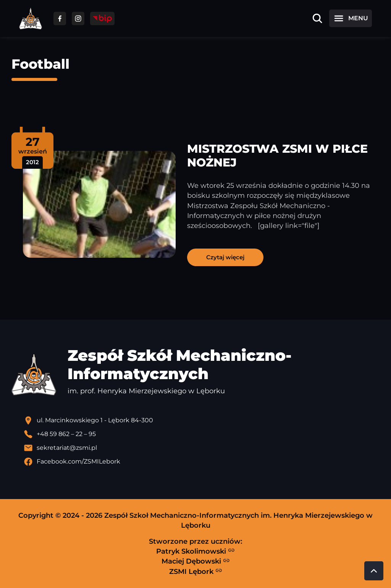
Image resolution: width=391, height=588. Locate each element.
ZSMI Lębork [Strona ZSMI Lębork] (196, 571)
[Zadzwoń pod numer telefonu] (202, 434)
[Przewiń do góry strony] (374, 571)
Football (40, 64)
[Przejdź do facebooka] (60, 19)
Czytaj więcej (225, 257)
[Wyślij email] (202, 448)
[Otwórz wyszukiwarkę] (317, 18)
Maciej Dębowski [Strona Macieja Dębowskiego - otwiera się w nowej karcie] (196, 561)
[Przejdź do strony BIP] (102, 19)
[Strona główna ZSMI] (31, 19)
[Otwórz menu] (351, 18)
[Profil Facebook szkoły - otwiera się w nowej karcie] (202, 462)
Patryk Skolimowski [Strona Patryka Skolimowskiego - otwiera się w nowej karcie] (195, 551)
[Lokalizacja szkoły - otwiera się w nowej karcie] (202, 420)
